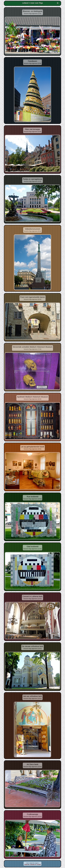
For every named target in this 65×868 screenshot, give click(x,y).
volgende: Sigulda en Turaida (32, 864)
